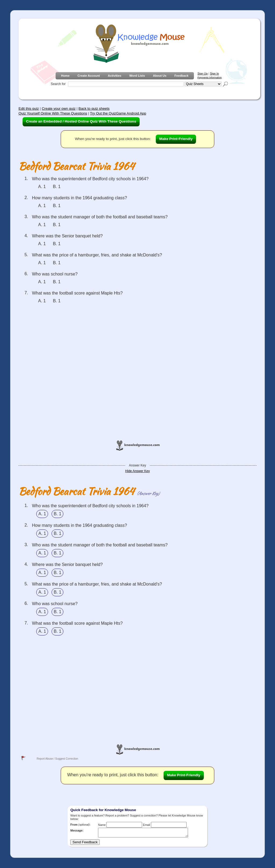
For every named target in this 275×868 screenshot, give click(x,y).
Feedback (181, 76)
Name (102, 825)
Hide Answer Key (137, 471)
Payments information (209, 78)
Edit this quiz (29, 108)
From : (80, 825)
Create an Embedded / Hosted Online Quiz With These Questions (81, 121)
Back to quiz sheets (94, 108)
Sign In (214, 73)
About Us (160, 76)
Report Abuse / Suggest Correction (57, 759)
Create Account (89, 76)
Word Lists (137, 76)
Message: (77, 830)
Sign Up (202, 73)
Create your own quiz (59, 108)
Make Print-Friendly (176, 139)
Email (146, 825)
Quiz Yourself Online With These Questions (53, 113)
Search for (58, 84)
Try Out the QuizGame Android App (118, 113)
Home (65, 76)
